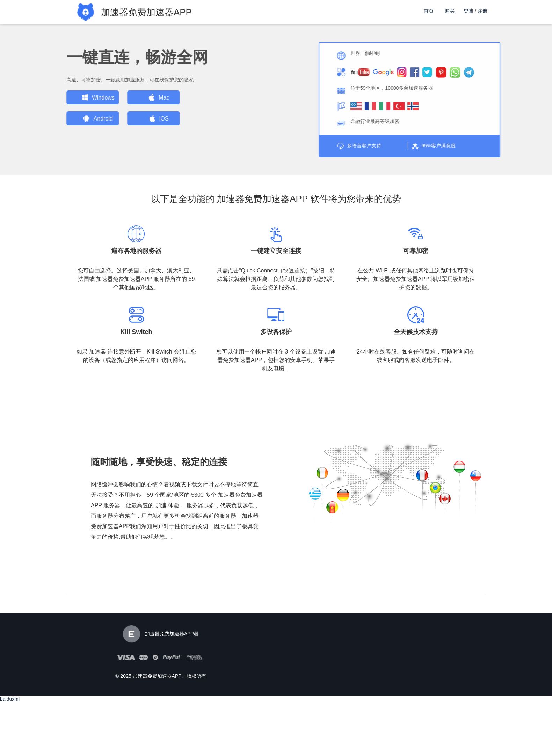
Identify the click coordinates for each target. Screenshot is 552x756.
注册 (482, 11)
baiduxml (10, 699)
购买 (450, 11)
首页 (429, 11)
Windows (50, 97)
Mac (111, 97)
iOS (111, 118)
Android (50, 118)
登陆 (469, 11)
